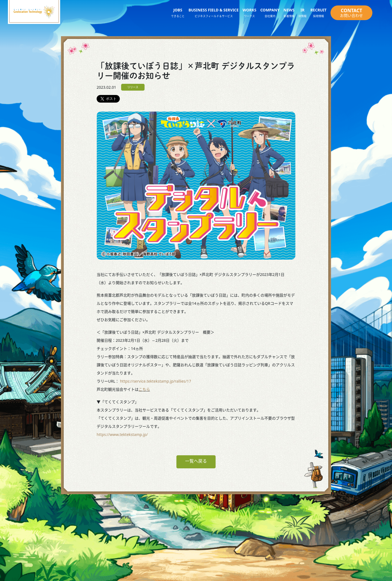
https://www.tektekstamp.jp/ (122, 434)
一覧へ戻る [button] (196, 461)
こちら (144, 389)
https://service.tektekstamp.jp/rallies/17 (156, 381)
